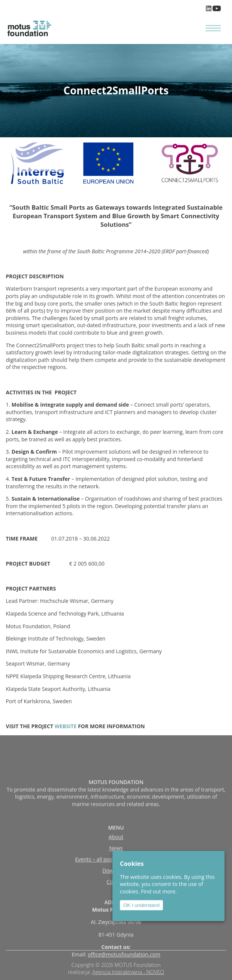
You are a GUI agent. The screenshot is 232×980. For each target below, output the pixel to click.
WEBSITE (66, 726)
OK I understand (141, 905)
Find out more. (159, 891)
